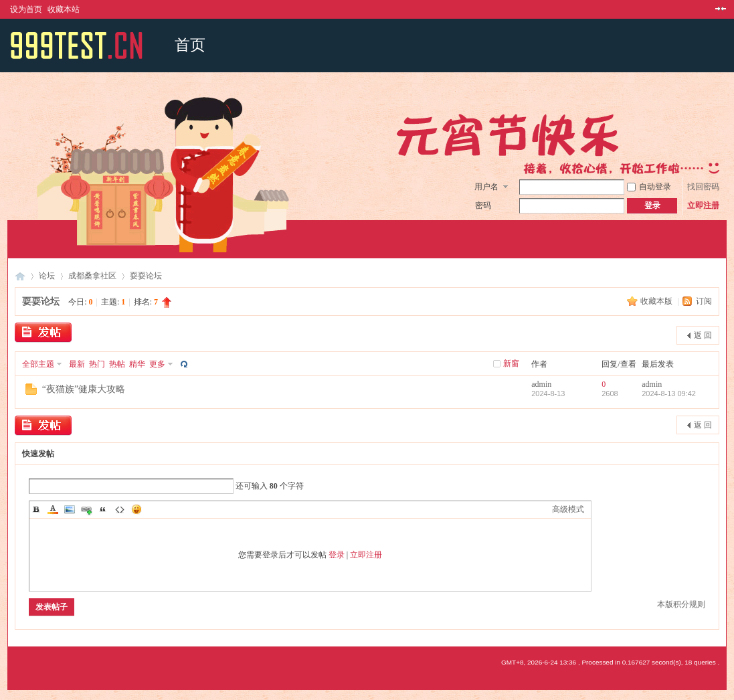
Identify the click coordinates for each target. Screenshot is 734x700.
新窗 (511, 363)
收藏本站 (64, 9)
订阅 (704, 301)
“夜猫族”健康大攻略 (84, 389)
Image (70, 509)
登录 (337, 555)
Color (53, 509)
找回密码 (703, 187)
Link (86, 509)
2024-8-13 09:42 (669, 393)
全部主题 (38, 364)
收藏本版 (657, 301)
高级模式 (568, 509)
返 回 (703, 335)
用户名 (486, 187)
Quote (103, 509)
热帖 (117, 364)
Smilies (136, 509)
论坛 (47, 276)
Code (120, 509)
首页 (190, 45)
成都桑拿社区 (92, 276)
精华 (137, 364)
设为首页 (26, 9)
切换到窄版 (719, 9)
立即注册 (703, 205)
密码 (483, 205)
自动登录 (649, 187)
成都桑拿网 (20, 276)
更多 (157, 364)
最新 (77, 364)
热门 (97, 364)
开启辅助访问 (708, 9)
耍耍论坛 (146, 276)
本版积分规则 (681, 604)
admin (541, 384)
